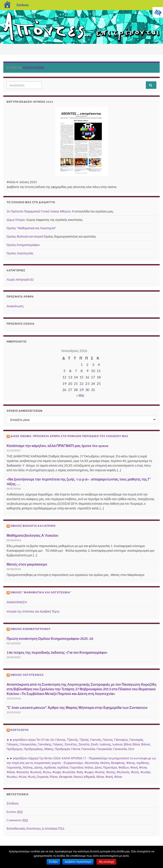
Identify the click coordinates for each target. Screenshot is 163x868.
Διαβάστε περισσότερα (78, 862)
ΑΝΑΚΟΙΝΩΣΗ (17, 602)
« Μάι (80, 395)
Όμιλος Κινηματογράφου (23, 245)
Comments (17, 820)
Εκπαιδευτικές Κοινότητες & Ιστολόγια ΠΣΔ (35, 828)
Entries (15, 812)
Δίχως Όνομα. (16, 220)
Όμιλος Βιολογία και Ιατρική (25, 236)
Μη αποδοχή (106, 862)
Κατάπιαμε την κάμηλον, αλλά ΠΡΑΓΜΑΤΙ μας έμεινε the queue (57, 446)
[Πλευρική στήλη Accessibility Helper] (158, 12)
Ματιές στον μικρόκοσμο (27, 564)
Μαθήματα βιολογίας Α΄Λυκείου (32, 535)
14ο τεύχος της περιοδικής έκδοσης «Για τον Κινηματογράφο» (57, 652)
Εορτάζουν (19, 730)
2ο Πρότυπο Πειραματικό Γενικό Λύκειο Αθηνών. (39, 211)
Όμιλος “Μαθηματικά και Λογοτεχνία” (41, 592)
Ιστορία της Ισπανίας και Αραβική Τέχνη (33, 611)
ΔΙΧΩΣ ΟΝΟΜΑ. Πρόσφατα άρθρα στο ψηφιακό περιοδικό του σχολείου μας (69, 436)
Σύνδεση (22, 5)
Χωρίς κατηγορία (18, 279)
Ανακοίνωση (15, 306)
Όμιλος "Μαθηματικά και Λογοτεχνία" (31, 228)
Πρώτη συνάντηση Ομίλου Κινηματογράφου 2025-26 (50, 638)
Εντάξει (53, 862)
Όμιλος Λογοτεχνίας (20, 253)
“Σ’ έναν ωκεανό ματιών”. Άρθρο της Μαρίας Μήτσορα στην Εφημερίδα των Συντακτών (77, 707)
